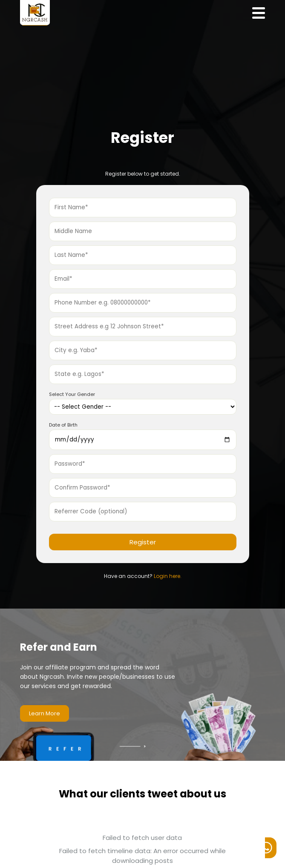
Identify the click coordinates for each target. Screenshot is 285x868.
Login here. (168, 576)
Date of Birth (63, 425)
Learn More (45, 713)
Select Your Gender (72, 394)
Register (143, 542)
